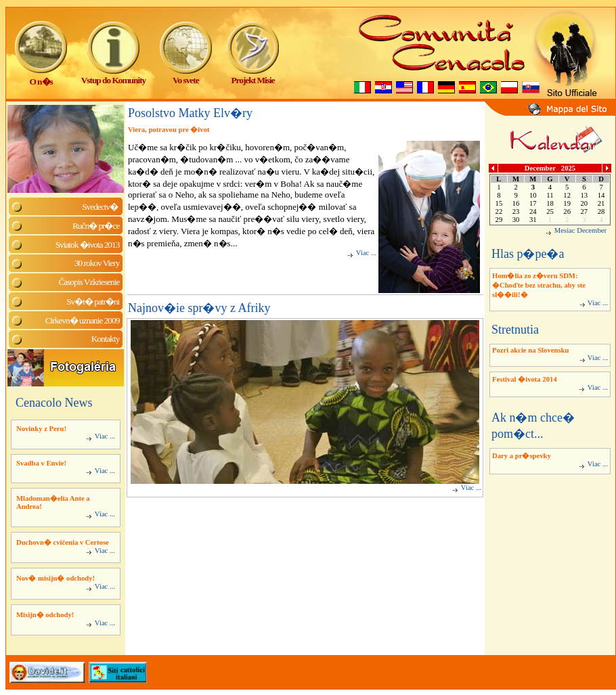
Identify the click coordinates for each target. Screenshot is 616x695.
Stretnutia (515, 330)
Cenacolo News (54, 403)
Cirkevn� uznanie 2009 (83, 320)
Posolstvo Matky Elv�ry (190, 113)
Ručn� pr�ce (96, 226)
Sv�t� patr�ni (93, 301)
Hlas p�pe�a (528, 254)
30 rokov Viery (97, 263)
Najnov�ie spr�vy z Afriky (199, 308)
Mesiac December (580, 230)
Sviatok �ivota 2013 (88, 245)
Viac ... (101, 436)
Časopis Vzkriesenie (89, 282)
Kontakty (106, 339)
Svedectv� (101, 207)
